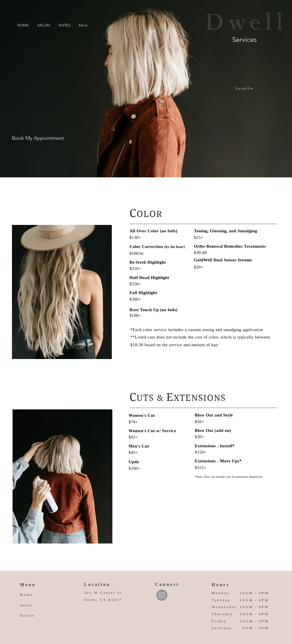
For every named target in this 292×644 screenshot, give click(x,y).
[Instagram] (162, 595)
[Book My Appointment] (38, 138)
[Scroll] (245, 89)
